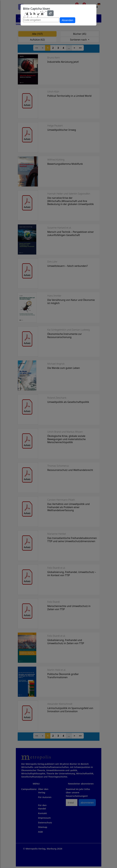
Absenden (67, 20)
